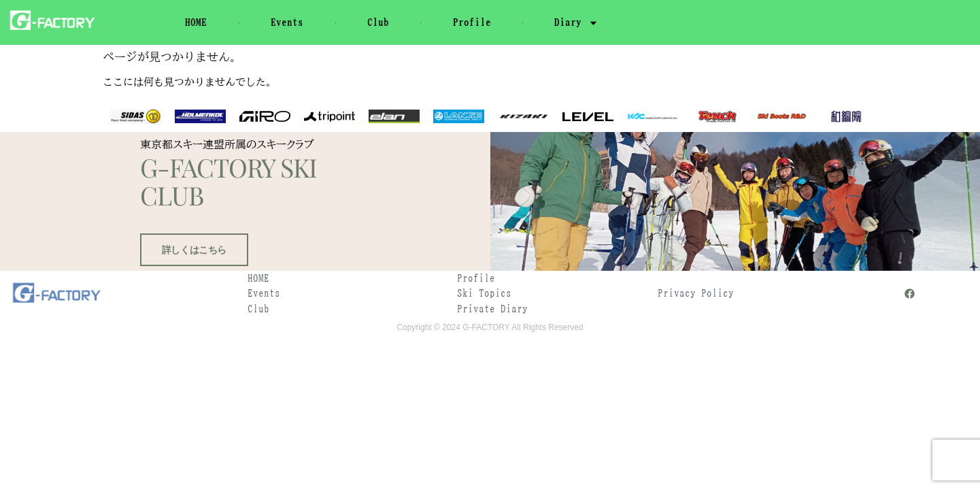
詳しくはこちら (191, 280)
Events (287, 22)
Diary (576, 23)
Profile (472, 22)
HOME (196, 22)
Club (378, 22)
